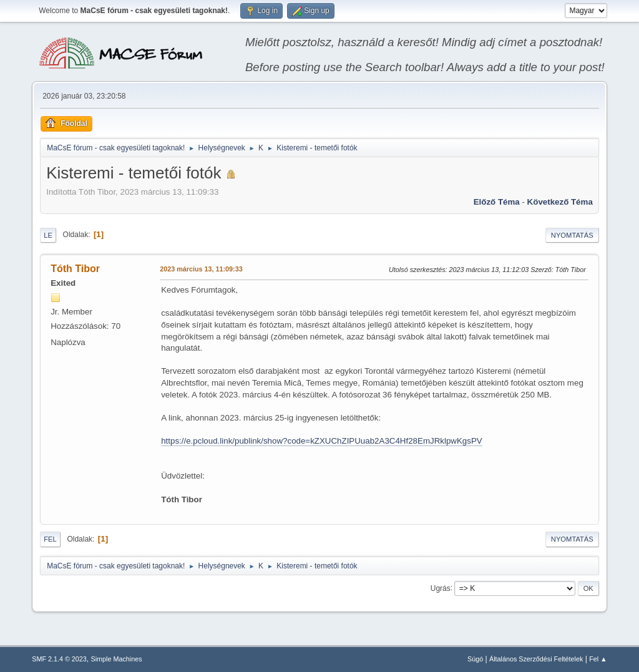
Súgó (475, 659)
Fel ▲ (598, 659)
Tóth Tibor (75, 269)
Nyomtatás (572, 235)
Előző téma (497, 202)
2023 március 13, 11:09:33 (201, 269)
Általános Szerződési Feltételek (536, 659)
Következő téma (560, 202)
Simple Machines (117, 659)
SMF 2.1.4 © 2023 (59, 659)
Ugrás (441, 588)
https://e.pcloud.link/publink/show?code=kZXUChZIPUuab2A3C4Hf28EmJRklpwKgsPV (322, 441)
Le (48, 235)
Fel (50, 539)
